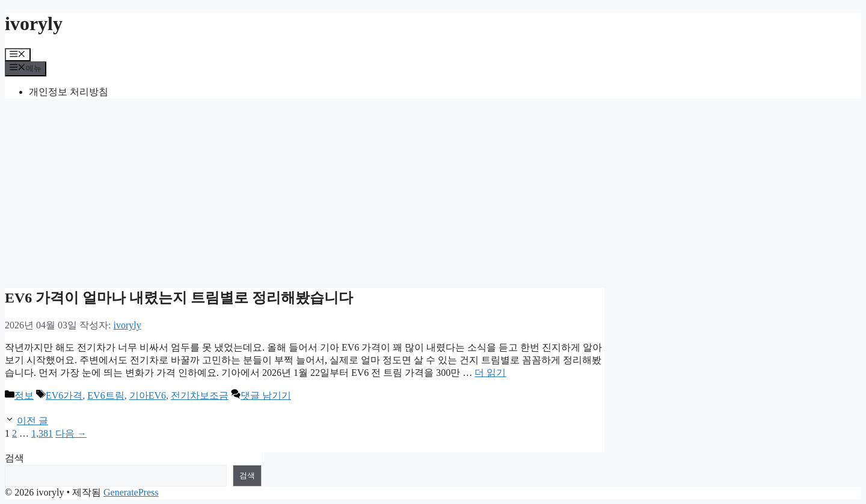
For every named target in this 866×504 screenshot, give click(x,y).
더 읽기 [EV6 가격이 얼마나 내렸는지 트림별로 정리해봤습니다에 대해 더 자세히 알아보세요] (490, 373)
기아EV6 (148, 395)
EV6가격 (64, 395)
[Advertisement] (433, 192)
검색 (14, 458)
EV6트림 (106, 395)
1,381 (42, 433)
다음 (71, 433)
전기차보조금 (200, 395)
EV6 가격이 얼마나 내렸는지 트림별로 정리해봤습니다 (179, 298)
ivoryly (34, 23)
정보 (24, 395)
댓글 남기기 (266, 395)
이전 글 (32, 421)
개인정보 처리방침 (69, 92)
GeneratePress (131, 492)
